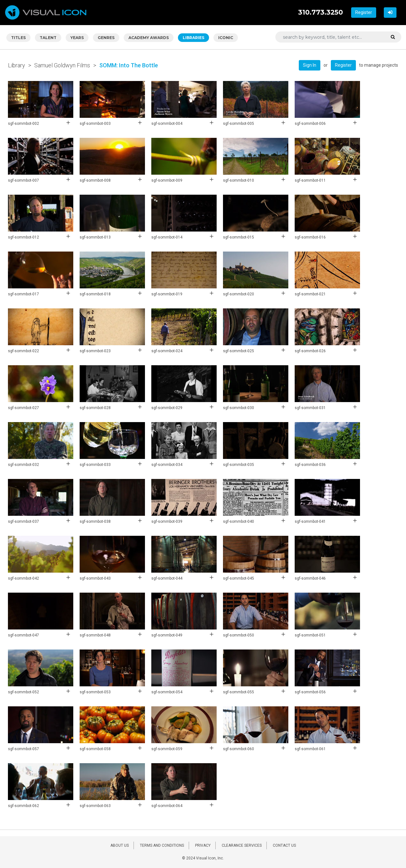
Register (364, 12)
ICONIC (226, 38)
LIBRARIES (193, 38)
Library (16, 65)
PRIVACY (203, 845)
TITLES (18, 38)
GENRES (106, 38)
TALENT (48, 38)
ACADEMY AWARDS (149, 38)
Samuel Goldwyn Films (62, 65)
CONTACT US (284, 845)
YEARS (77, 38)
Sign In (310, 65)
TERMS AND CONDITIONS (162, 845)
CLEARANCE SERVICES (242, 845)
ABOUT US (120, 845)
